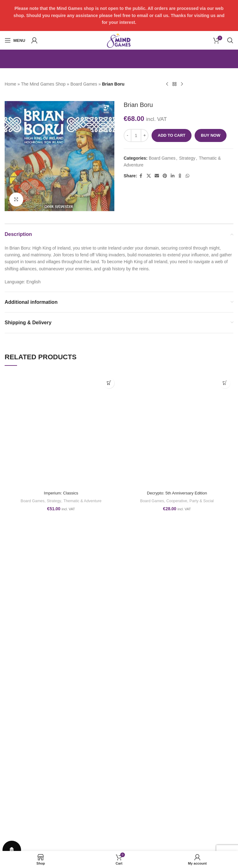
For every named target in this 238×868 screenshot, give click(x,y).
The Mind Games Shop (43, 84)
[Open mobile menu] (15, 40)
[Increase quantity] (145, 135)
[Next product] (182, 84)
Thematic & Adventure (84, 501)
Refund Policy (18, 773)
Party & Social (203, 501)
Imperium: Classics (61, 493)
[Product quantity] (136, 135)
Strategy (187, 158)
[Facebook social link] (141, 176)
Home (10, 84)
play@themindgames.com (42, 725)
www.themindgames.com (39, 731)
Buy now (211, 135)
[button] (109, 383)
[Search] (230, 40)
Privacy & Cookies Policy (29, 795)
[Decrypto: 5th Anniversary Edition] (177, 431)
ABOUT (130, 784)
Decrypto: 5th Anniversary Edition (177, 493)
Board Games (84, 84)
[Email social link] (157, 176)
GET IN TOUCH (138, 773)
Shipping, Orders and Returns (33, 784)
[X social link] (149, 176)
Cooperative (177, 501)
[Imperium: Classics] (61, 431)
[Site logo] (119, 40)
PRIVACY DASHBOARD (146, 795)
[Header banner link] (119, 15)
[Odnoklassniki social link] (180, 176)
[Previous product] (167, 84)
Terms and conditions (25, 763)
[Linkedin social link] (173, 176)
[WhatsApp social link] (187, 176)
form (54, 737)
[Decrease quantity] (128, 135)
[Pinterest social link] (165, 176)
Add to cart (172, 135)
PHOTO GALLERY (140, 763)
